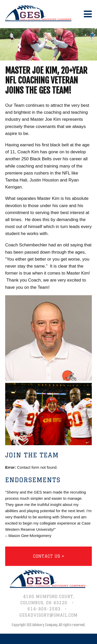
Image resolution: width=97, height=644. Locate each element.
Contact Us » (49, 556)
